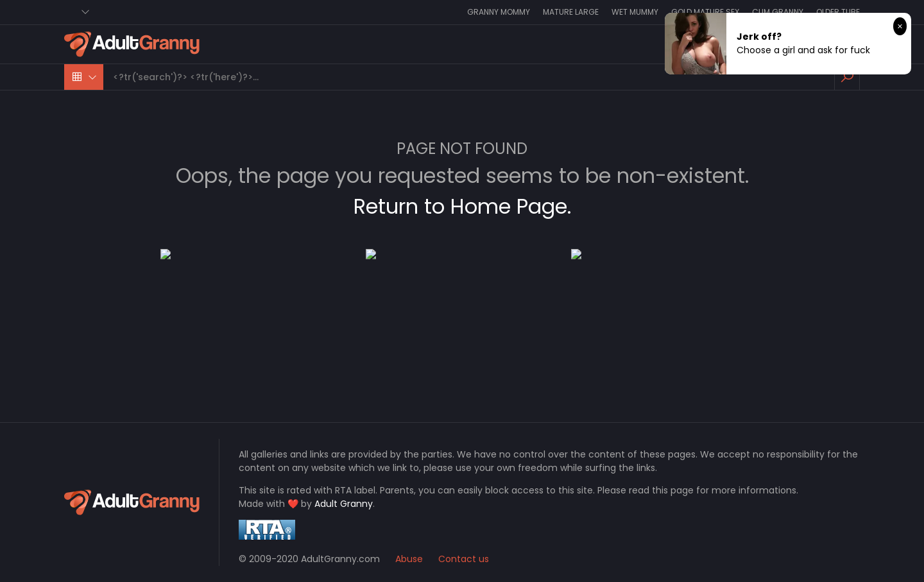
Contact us (464, 559)
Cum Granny (778, 12)
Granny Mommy (499, 12)
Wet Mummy (635, 12)
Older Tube (838, 12)
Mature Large (571, 12)
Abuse (409, 559)
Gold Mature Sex (705, 12)
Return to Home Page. (462, 206)
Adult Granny (344, 504)
